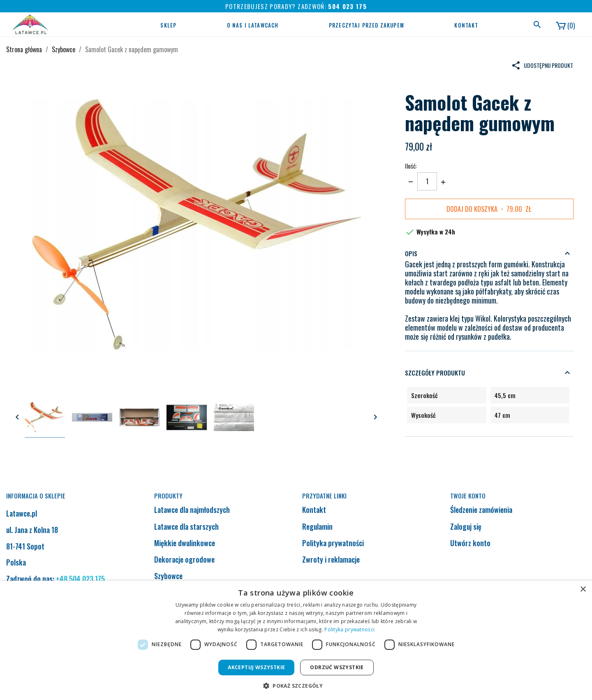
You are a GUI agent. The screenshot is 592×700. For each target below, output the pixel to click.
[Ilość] (427, 181)
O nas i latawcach (253, 25)
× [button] (583, 590)
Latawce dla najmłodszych (192, 510)
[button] (296, 686)
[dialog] (296, 640)
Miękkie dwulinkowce (185, 543)
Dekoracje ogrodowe (184, 559)
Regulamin (317, 526)
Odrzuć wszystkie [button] (337, 667)
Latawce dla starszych (186, 526)
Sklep (168, 25)
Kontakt (466, 25)
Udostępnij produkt (542, 65)
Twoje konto (468, 496)
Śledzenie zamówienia (481, 510)
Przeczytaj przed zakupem (367, 25)
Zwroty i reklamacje (331, 559)
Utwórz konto (470, 543)
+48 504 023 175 (80, 579)
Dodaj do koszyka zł (489, 209)
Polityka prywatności (333, 543)
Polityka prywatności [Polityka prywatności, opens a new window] (349, 629)
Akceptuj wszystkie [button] (256, 667)
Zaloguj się (466, 526)
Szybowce (168, 576)
